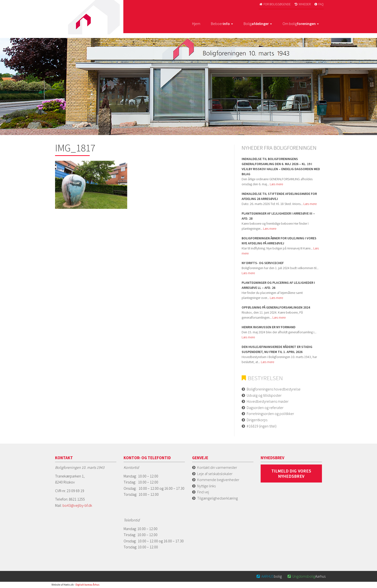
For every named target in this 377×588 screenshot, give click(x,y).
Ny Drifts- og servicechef (263, 263)
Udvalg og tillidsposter (264, 395)
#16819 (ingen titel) (262, 426)
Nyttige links (206, 486)
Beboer (222, 24)
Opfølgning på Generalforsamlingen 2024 (276, 307)
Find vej (203, 492)
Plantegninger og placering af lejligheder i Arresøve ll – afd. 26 (278, 285)
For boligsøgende (275, 4)
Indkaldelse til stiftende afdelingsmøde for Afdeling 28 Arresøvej (279, 196)
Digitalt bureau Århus (87, 585)
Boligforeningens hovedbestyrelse (274, 389)
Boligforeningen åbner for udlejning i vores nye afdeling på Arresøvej (279, 241)
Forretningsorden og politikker (270, 414)
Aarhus (306, 576)
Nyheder (302, 4)
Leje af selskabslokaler (215, 474)
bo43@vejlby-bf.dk (77, 505)
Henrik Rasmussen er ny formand (269, 327)
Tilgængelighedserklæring (217, 498)
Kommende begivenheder (218, 480)
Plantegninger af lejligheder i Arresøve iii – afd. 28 (278, 216)
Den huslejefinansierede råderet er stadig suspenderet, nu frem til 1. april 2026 (277, 349)
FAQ (319, 4)
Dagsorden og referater (265, 408)
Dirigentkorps (257, 420)
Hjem (196, 24)
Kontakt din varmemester (217, 467)
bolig (269, 576)
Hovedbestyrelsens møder (268, 401)
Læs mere (276, 184)
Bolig (258, 24)
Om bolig (301, 24)
